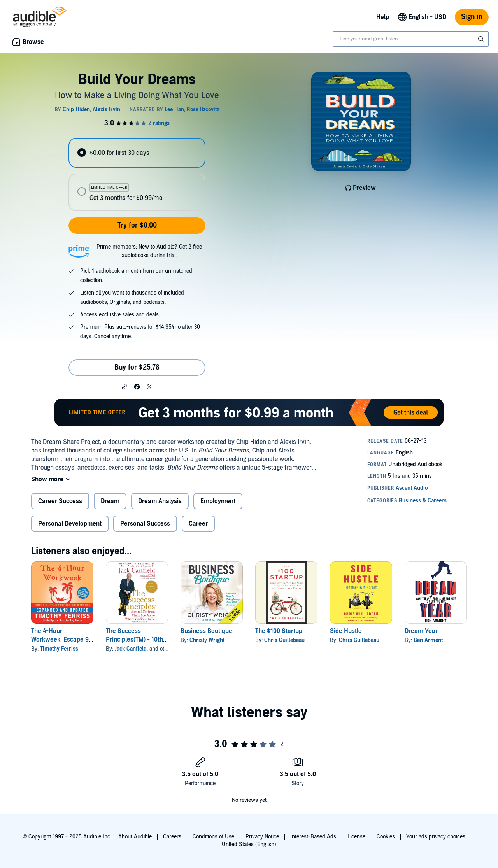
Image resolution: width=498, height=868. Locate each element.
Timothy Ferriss (59, 649)
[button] (124, 386)
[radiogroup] (137, 174)
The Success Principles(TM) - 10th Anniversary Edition (134, 640)
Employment (218, 501)
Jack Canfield (131, 649)
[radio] (137, 153)
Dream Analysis (160, 501)
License (356, 837)
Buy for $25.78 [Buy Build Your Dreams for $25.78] (137, 367)
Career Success (60, 501)
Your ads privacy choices (436, 837)
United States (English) (249, 844)
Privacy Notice (262, 837)
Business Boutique (206, 631)
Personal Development (70, 524)
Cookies (386, 837)
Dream (110, 501)
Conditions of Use (213, 837)
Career (198, 524)
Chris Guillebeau (284, 640)
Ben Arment (428, 640)
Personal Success (145, 524)
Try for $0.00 (137, 225)
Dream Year (421, 631)
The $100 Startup (279, 631)
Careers (172, 837)
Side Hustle (346, 631)
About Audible (135, 837)
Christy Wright (207, 640)
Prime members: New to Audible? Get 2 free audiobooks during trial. (149, 251)
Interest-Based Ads (313, 837)
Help (383, 17)
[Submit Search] (482, 39)
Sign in (472, 17)
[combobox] (411, 39)
